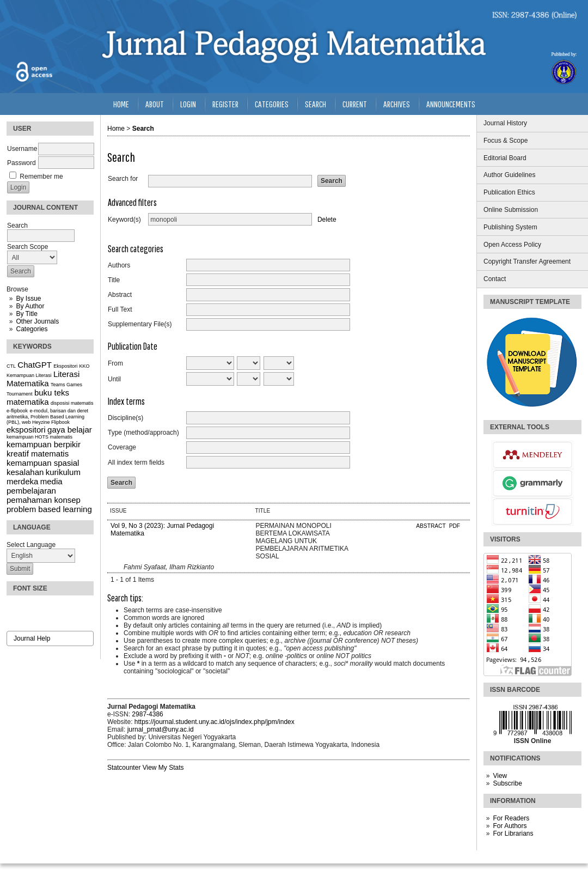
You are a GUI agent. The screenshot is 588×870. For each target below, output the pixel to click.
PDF (455, 526)
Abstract (120, 295)
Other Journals (37, 321)
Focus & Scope (506, 141)
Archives (397, 104)
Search (316, 104)
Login (188, 104)
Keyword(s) (124, 220)
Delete (327, 220)
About (155, 104)
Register (225, 104)
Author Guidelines (509, 175)
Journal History (505, 123)
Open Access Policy (512, 245)
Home (121, 104)
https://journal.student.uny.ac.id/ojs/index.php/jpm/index (215, 722)
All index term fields (136, 463)
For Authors (510, 826)
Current (355, 104)
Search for (123, 179)
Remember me (41, 177)
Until (114, 379)
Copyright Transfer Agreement (527, 261)
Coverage (122, 447)
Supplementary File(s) (140, 324)
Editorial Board (505, 158)
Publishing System (510, 227)
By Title (26, 314)
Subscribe (507, 783)
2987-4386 (147, 714)
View (500, 776)
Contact (495, 279)
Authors (119, 265)
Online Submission (511, 210)
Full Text (120, 309)
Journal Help (32, 638)
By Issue (28, 299)
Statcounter (124, 768)
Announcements (451, 104)
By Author (30, 306)
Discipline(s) (125, 418)
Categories (32, 329)
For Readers (511, 818)
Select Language (31, 545)
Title (114, 280)
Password (22, 163)
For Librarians (513, 834)
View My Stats (163, 768)
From (115, 363)
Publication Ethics (509, 192)
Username (22, 149)
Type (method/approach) (143, 433)
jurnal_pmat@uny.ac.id (161, 729)
